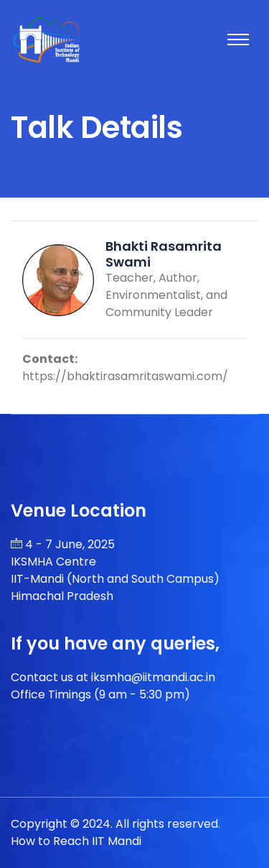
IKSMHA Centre (53, 562)
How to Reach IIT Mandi (76, 841)
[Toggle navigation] (238, 40)
